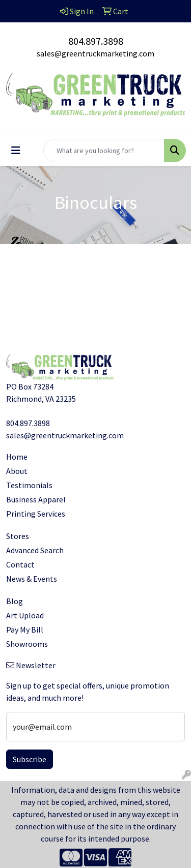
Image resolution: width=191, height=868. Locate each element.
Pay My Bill (25, 630)
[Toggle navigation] (16, 151)
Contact (20, 564)
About (17, 471)
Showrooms (27, 644)
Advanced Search (35, 550)
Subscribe (30, 759)
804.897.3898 (96, 41)
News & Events (32, 579)
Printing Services (36, 514)
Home (17, 457)
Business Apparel (36, 499)
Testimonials (29, 485)
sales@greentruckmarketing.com (95, 53)
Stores (18, 536)
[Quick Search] (104, 151)
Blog (15, 601)
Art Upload (25, 615)
